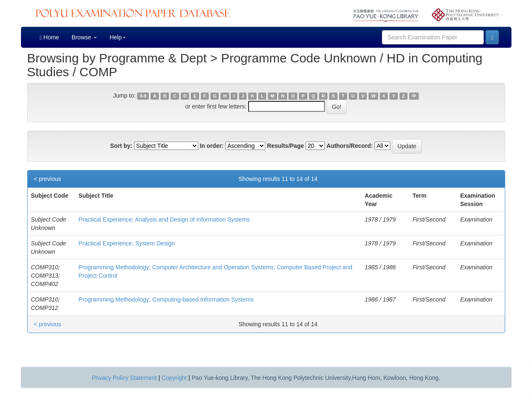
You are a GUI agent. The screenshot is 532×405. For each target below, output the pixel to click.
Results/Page (285, 146)
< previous (48, 179)
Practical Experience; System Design (127, 243)
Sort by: (121, 146)
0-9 (143, 96)
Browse (84, 37)
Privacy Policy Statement (124, 378)
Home (49, 37)
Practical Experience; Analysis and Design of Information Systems (164, 219)
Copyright (174, 378)
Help (118, 37)
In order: (212, 146)
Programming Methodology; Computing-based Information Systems (166, 299)
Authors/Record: (350, 146)
